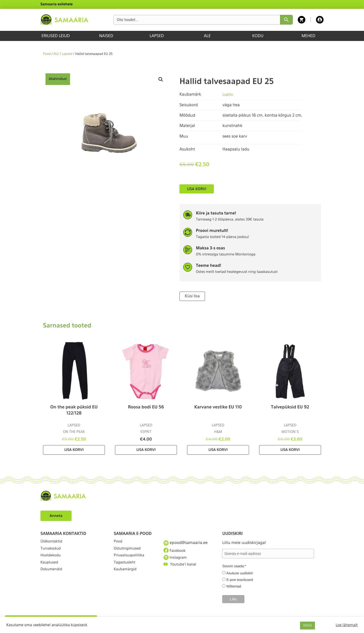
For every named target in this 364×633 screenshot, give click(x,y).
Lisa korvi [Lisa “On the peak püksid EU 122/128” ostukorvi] (74, 449)
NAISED (106, 36)
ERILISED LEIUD (56, 36)
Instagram (176, 560)
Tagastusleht (126, 570)
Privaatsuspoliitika (131, 561)
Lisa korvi (197, 189)
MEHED (309, 36)
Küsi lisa (191, 296)
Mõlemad (234, 585)
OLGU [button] (307, 626)
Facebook (176, 551)
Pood (47, 54)
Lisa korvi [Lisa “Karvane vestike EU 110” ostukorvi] (218, 449)
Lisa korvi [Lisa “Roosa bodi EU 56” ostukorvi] (146, 449)
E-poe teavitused (240, 579)
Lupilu (228, 94)
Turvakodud (52, 551)
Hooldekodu (52, 561)
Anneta (57, 515)
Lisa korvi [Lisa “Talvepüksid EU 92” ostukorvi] (290, 449)
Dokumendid (53, 579)
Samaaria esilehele (57, 4)
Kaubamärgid (127, 579)
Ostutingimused (129, 551)
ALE (207, 36)
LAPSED (157, 36)
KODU (258, 36)
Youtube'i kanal (181, 570)
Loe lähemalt (347, 625)
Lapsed (67, 54)
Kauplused (50, 570)
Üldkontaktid (53, 542)
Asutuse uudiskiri (240, 572)
